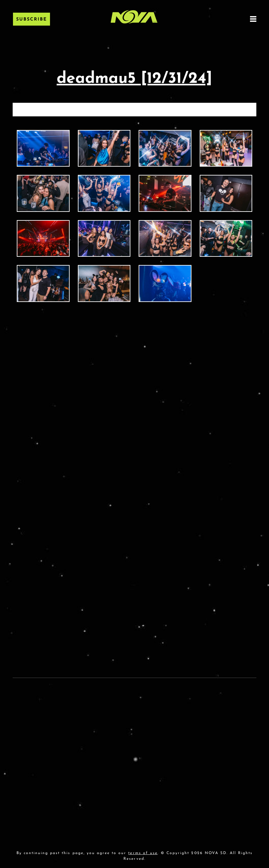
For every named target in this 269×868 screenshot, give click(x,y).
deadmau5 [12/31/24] (134, 79)
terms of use (143, 853)
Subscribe (31, 19)
